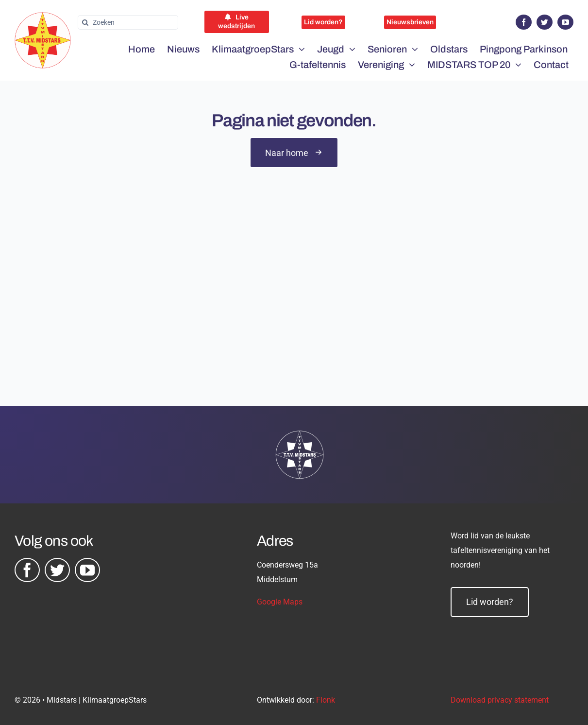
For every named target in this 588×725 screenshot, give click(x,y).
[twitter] (545, 22)
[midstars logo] (43, 17)
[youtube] (565, 22)
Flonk (326, 700)
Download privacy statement (500, 700)
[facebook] (524, 22)
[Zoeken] (128, 22)
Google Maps (280, 602)
